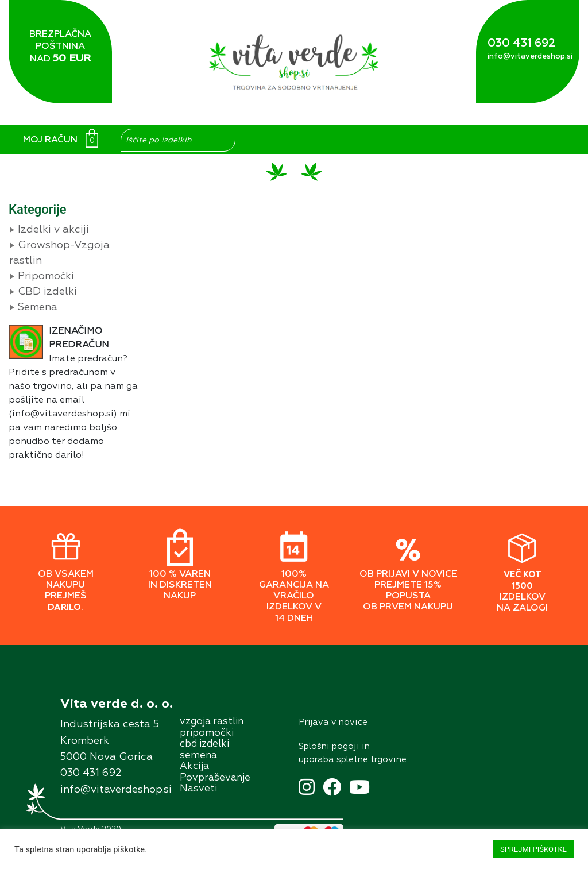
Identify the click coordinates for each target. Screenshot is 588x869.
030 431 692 (521, 43)
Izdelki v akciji (53, 230)
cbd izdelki (204, 744)
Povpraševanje (215, 778)
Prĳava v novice (333, 722)
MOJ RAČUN (50, 140)
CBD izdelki (47, 292)
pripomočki (207, 733)
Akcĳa (194, 766)
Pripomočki (46, 276)
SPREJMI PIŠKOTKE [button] (533, 849)
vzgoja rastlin (212, 722)
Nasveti (198, 789)
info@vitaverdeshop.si (530, 57)
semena (198, 756)
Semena (38, 307)
